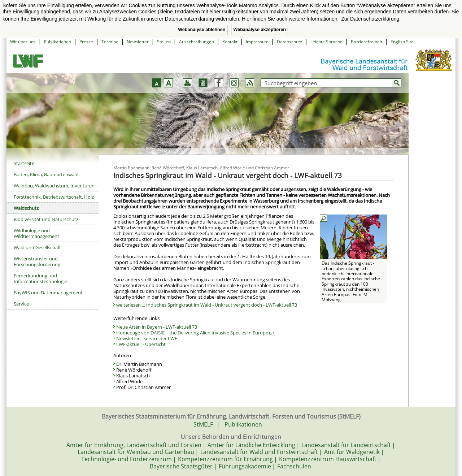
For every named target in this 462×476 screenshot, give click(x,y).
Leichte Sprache (326, 42)
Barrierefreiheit (367, 42)
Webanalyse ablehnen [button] (202, 30)
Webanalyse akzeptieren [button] (259, 30)
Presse (86, 42)
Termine (110, 42)
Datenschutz (289, 42)
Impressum (257, 42)
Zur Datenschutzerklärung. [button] (371, 19)
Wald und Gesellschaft (37, 247)
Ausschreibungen (197, 42)
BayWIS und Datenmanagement (48, 293)
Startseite (24, 163)
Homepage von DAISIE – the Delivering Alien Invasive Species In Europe (195, 333)
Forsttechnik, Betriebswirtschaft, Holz (54, 197)
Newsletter (138, 42)
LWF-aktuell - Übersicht (141, 344)
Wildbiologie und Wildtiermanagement (36, 233)
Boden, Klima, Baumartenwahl (46, 174)
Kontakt (230, 42)
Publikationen (58, 42)
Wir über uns (23, 42)
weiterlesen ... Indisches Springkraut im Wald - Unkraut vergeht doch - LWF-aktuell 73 (207, 305)
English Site (402, 42)
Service (21, 304)
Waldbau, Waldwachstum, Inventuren (54, 186)
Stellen (164, 42)
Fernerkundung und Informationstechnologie (40, 278)
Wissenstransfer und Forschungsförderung (37, 261)
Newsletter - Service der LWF (147, 338)
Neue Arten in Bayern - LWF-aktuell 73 (157, 327)
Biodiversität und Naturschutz (46, 219)
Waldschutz (26, 208)
